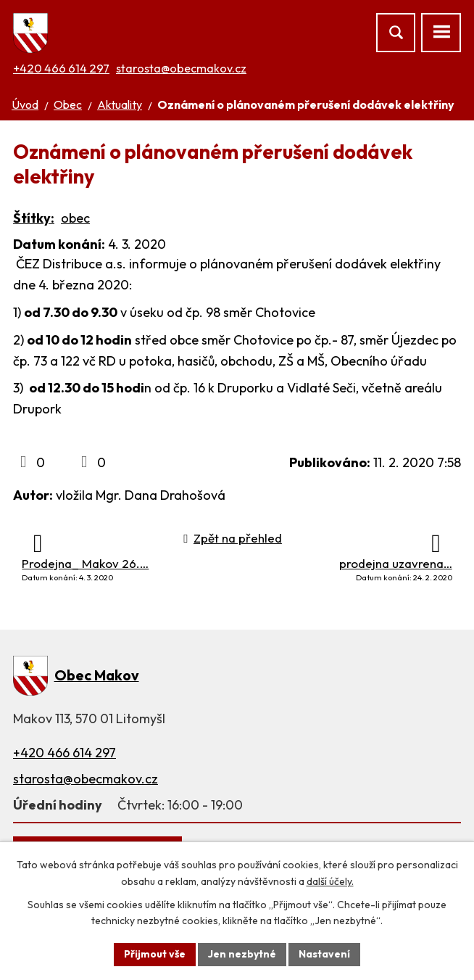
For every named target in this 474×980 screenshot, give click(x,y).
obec (75, 218)
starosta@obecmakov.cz (181, 68)
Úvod (25, 104)
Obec (68, 104)
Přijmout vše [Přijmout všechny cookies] (155, 954)
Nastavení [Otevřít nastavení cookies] (324, 954)
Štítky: (34, 218)
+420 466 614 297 (61, 68)
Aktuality (120, 104)
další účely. (330, 881)
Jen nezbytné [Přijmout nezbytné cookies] (242, 954)
